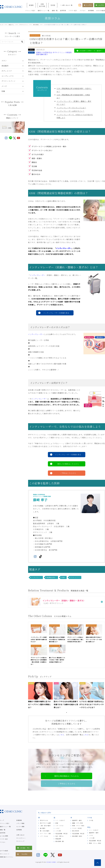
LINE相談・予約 (23, 848)
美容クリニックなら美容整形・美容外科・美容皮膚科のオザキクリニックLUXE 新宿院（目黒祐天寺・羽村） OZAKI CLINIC (11, 7)
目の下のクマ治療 (45, 823)
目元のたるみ (44, 820)
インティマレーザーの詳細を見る (56, 313)
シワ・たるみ (44, 836)
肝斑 (57, 823)
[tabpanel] (41, 696)
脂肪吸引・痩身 (77, 820)
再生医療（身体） (78, 836)
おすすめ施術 (4, 851)
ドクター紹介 (4, 839)
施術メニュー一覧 (5, 826)
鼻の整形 (43, 828)
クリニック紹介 (5, 823)
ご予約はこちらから (68, 473)
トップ (2, 820)
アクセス (3, 842)
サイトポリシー (21, 838)
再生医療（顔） (60, 841)
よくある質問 (4, 836)
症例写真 (3, 833)
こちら (61, 735)
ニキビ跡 (58, 831)
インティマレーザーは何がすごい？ (70, 111)
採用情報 (19, 830)
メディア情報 (20, 823)
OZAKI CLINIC (51, 862)
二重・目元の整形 (45, 826)
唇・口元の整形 (45, 831)
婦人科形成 (76, 831)
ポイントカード (5, 854)
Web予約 (88, 5)
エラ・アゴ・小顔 (45, 833)
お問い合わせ (20, 835)
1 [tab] (67, 712)
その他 (91, 820)
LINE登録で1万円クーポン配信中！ (90, 51)
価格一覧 (3, 830)
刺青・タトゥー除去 (78, 826)
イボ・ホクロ (59, 826)
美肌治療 (58, 839)
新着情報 (19, 820)
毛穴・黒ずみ (59, 836)
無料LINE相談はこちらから (68, 464)
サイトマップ (20, 841)
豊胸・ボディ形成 (78, 823)
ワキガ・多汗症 (77, 828)
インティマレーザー (64, 248)
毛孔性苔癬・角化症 (61, 833)
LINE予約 (100, 5)
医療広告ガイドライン (7, 857)
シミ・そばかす (60, 820)
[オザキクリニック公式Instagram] (80, 5)
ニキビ (57, 828)
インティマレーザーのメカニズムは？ (71, 108)
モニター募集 (20, 826)
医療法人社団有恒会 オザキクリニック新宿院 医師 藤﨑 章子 (54, 53)
